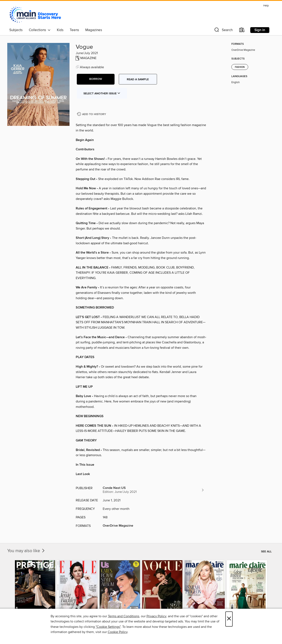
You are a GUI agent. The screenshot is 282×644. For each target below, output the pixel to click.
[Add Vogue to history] (92, 114)
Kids (60, 30)
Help (266, 6)
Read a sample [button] (138, 79)
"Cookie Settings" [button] (108, 627)
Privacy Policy (156, 616)
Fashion (240, 67)
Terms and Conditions (124, 616)
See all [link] (266, 552)
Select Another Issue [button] (102, 94)
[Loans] (242, 31)
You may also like (26, 551)
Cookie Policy (118, 632)
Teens (74, 30)
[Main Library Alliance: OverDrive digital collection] (35, 14)
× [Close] (229, 619)
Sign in (260, 30)
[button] (223, 31)
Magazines (94, 30)
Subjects (16, 30)
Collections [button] (40, 30)
